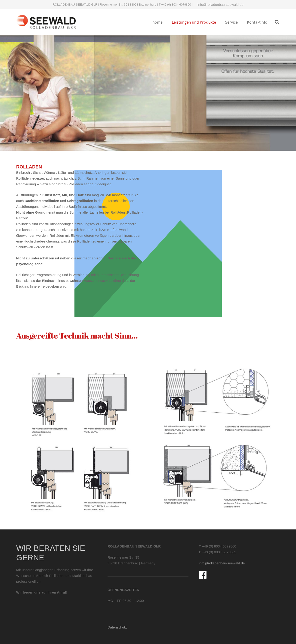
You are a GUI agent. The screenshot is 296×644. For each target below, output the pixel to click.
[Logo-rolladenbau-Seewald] (46, 22)
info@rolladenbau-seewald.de (220, 5)
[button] (277, 22)
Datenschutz (117, 627)
